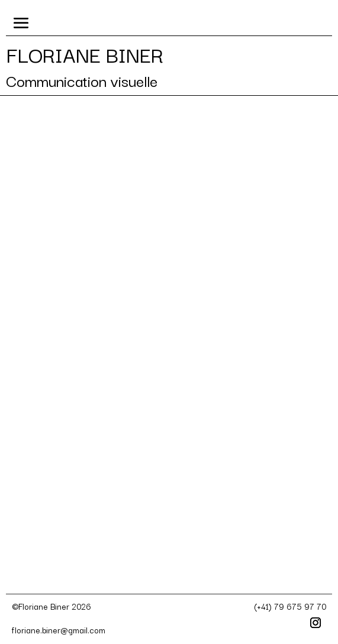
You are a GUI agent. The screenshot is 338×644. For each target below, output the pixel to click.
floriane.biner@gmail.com (59, 630)
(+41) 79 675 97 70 (290, 606)
